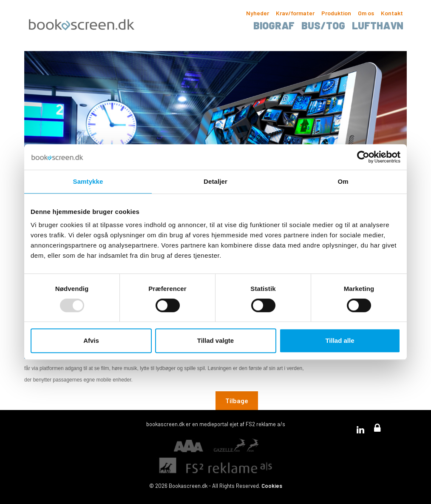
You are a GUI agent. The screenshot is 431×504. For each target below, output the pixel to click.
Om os (366, 13)
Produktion (336, 13)
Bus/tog (323, 25)
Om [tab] (343, 181)
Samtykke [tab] (88, 181)
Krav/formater (295, 13)
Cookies (272, 486)
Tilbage (237, 400)
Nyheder (258, 13)
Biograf (274, 25)
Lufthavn (378, 25)
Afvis (91, 340)
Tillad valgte (215, 340)
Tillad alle (340, 340)
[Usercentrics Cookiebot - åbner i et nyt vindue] (363, 157)
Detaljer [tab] (215, 181)
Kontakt (392, 13)
